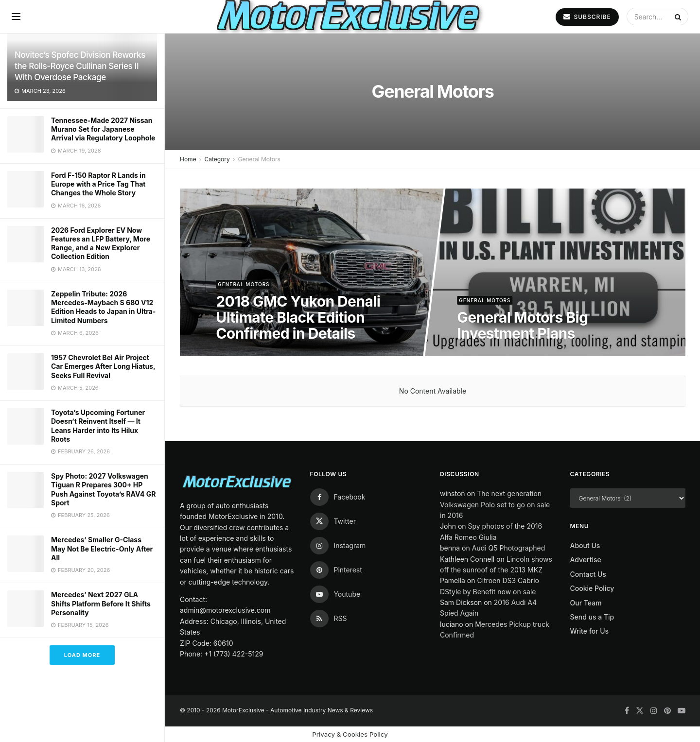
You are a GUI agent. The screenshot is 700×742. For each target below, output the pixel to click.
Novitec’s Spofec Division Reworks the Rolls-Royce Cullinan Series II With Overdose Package (80, 66)
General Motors (259, 159)
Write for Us (590, 631)
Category (217, 159)
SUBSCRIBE (587, 17)
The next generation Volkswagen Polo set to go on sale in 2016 (495, 504)
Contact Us (588, 574)
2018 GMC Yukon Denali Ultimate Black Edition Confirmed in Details (298, 317)
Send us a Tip (592, 617)
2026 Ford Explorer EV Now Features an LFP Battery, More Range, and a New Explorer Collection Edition (101, 243)
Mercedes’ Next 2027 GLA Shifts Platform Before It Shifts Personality (101, 603)
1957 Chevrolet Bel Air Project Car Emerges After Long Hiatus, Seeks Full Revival (103, 366)
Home (188, 159)
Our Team (586, 603)
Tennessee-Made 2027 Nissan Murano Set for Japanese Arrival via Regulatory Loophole (103, 129)
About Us (585, 545)
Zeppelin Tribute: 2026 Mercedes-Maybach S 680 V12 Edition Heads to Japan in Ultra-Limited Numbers (103, 307)
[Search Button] (679, 17)
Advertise (586, 560)
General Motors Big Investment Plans (522, 325)
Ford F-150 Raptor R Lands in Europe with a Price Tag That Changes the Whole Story (98, 184)
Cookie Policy (592, 588)
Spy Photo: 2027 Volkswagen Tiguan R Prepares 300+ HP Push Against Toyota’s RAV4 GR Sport (103, 489)
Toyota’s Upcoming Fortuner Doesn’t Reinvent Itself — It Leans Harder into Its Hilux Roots (98, 426)
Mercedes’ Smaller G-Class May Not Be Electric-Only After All (102, 548)
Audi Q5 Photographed (509, 548)
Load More (82, 655)
